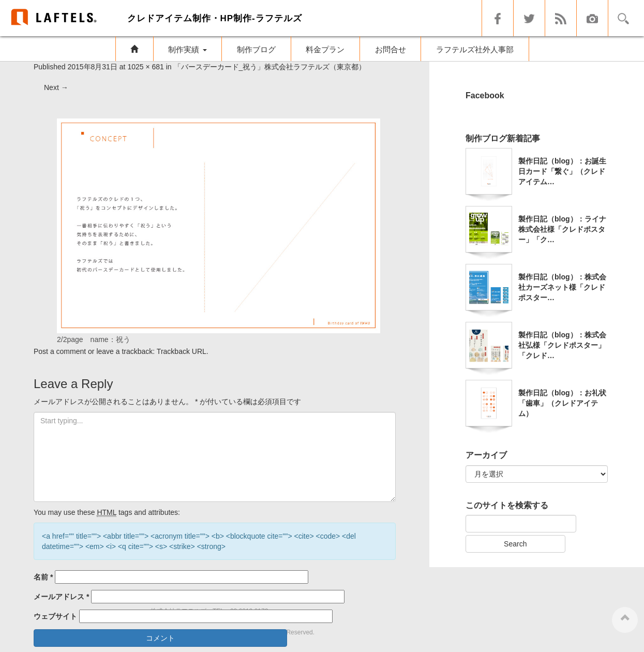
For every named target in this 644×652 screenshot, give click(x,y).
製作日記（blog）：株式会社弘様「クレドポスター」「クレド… (562, 345)
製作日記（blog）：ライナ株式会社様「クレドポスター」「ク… (562, 229)
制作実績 (187, 49)
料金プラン (325, 49)
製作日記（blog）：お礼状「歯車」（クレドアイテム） (562, 403)
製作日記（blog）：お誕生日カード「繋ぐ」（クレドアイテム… (562, 171)
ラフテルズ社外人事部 (475, 49)
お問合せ (391, 49)
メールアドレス (61, 597)
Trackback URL (182, 351)
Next (56, 87)
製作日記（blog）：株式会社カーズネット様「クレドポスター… (562, 287)
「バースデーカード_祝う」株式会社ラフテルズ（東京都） (270, 67)
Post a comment (60, 351)
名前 (43, 577)
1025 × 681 (145, 67)
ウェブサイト (55, 616)
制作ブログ (256, 49)
